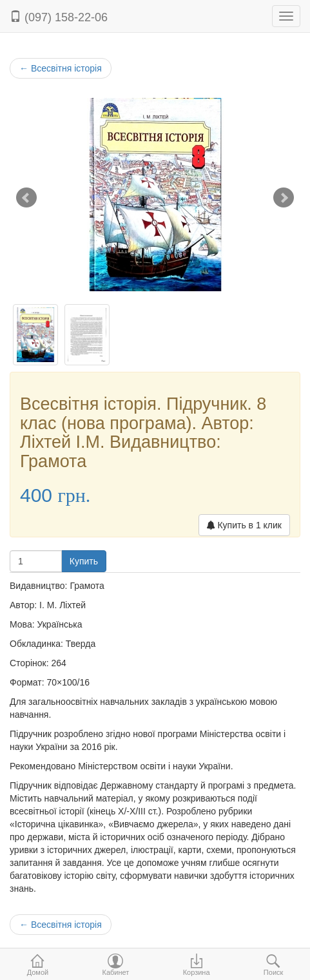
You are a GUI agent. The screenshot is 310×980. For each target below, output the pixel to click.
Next (284, 198)
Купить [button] (84, 561)
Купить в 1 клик (244, 525)
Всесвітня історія (61, 68)
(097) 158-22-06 (59, 17)
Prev (26, 198)
